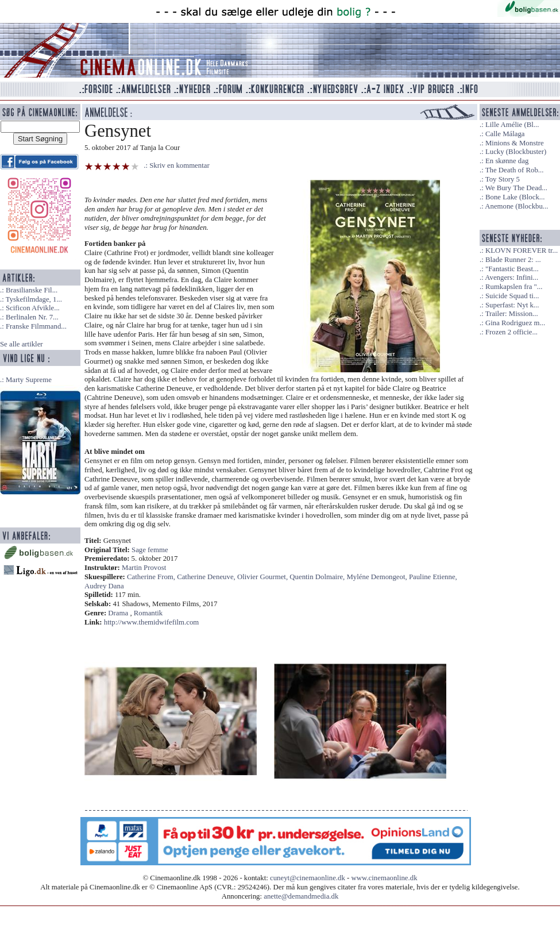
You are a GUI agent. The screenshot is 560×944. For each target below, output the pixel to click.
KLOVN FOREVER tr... (522, 251)
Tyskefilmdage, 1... (34, 299)
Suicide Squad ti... (512, 296)
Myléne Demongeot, (377, 577)
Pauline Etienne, (433, 577)
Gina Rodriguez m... (515, 323)
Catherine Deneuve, (207, 577)
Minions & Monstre (515, 143)
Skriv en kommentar (179, 165)
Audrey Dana (104, 586)
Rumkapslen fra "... (514, 287)
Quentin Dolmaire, (318, 577)
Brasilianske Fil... (32, 290)
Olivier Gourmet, (263, 577)
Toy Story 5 (503, 179)
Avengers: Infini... (511, 278)
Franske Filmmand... (36, 326)
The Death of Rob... (515, 170)
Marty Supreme (29, 380)
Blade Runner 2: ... (513, 260)
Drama (118, 613)
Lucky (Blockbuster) (516, 152)
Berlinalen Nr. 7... (32, 317)
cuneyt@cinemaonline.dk (308, 878)
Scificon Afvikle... (33, 308)
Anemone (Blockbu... (516, 206)
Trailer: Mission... (512, 314)
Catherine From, (152, 577)
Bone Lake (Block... (515, 197)
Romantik (148, 613)
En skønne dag (507, 161)
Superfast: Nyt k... (512, 305)
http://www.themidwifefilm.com (152, 622)
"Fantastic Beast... (512, 269)
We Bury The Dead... (516, 188)
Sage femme (150, 550)
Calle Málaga (505, 134)
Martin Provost (144, 568)
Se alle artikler (22, 344)
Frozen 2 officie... (511, 332)
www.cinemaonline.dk (385, 878)
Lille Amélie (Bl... (512, 125)
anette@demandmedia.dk (301, 896)
